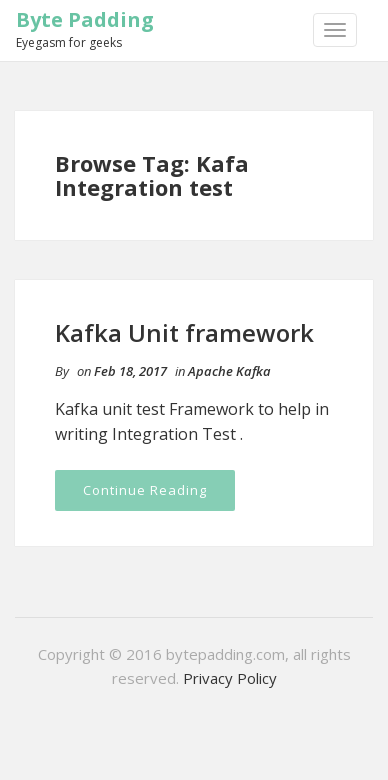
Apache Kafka (229, 371)
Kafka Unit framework (184, 332)
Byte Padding (85, 19)
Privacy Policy (230, 678)
